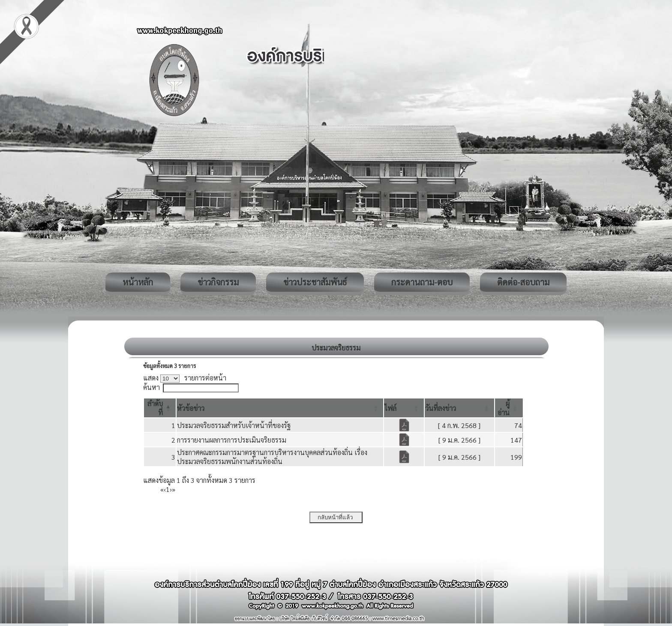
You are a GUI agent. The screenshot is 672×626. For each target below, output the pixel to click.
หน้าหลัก (138, 282)
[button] (191, 408)
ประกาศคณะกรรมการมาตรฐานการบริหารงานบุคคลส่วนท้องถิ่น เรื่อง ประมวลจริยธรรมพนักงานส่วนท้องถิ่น (272, 457)
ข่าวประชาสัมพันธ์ (315, 282)
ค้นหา (151, 387)
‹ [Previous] (165, 489)
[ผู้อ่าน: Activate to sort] (509, 408)
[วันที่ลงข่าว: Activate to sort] (459, 408)
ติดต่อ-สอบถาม (523, 282)
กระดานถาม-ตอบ (422, 282)
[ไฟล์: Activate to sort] (404, 408)
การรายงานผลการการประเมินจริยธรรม (232, 440)
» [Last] (174, 489)
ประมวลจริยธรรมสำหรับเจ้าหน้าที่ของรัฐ (234, 425)
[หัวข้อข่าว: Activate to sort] (280, 408)
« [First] (162, 489)
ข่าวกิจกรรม (218, 282)
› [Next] (171, 489)
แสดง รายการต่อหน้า (185, 378)
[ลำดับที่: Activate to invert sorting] (160, 408)
